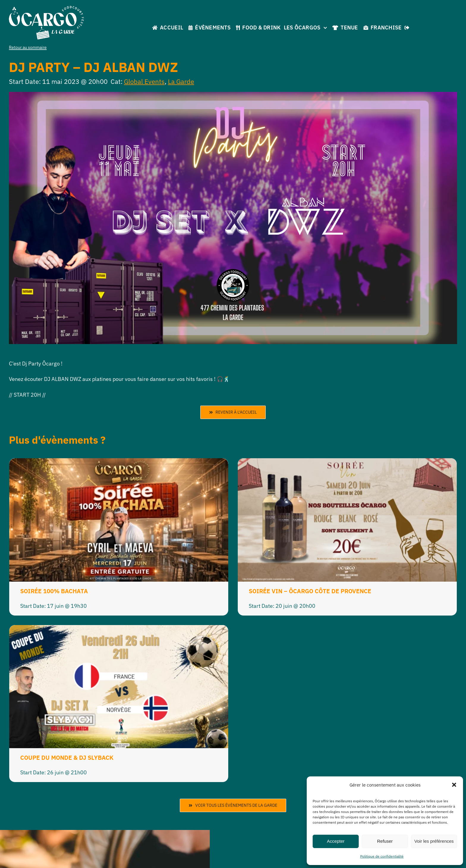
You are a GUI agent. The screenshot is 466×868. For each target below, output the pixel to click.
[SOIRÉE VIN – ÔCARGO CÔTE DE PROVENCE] (347, 463)
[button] (454, 785)
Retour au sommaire (28, 47)
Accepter (336, 841)
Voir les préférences (434, 841)
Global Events (144, 81)
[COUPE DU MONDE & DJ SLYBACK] (119, 630)
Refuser (385, 841)
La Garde (181, 81)
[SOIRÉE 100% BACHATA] (119, 463)
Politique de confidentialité (382, 856)
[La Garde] (46, 8)
